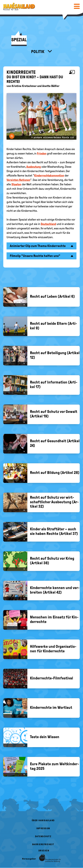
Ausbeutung (34, 167)
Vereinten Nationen (18, 180)
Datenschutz (43, 836)
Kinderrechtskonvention (49, 176)
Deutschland (48, 224)
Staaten (16, 184)
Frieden (42, 154)
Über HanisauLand (43, 820)
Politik (38, 52)
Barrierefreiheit (43, 844)
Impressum (43, 828)
